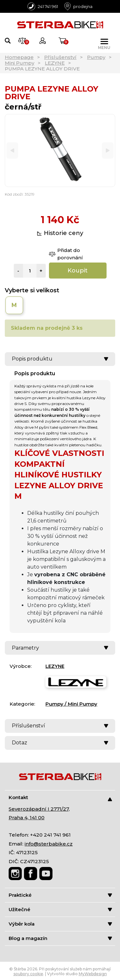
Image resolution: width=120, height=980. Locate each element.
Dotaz (60, 743)
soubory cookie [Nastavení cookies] (28, 974)
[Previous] (12, 151)
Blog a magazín (60, 938)
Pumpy (96, 57)
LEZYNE (55, 63)
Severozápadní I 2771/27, (39, 809)
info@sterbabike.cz (49, 844)
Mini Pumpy (20, 63)
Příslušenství (60, 57)
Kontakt (60, 798)
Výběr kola (60, 924)
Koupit (78, 271)
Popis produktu (60, 359)
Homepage (19, 57)
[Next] (108, 151)
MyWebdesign (93, 974)
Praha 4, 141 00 (27, 818)
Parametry (60, 648)
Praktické (60, 895)
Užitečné (60, 909)
